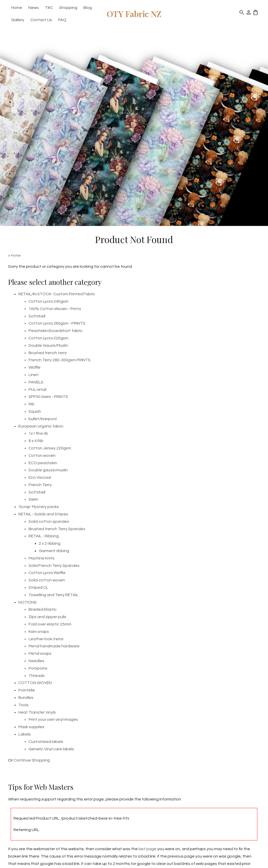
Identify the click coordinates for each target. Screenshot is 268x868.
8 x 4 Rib (36, 441)
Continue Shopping (32, 760)
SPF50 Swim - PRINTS (48, 397)
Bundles (26, 698)
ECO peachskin (43, 463)
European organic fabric (41, 426)
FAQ (62, 20)
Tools (23, 705)
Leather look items (46, 639)
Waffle (35, 367)
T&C (49, 8)
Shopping (68, 8)
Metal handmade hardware (54, 646)
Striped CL (38, 587)
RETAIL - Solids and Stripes (43, 514)
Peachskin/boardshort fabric (56, 331)
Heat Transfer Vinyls (37, 712)
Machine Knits (42, 558)
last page (148, 849)
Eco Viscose (40, 477)
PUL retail (37, 390)
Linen (34, 375)
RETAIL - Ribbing (44, 536)
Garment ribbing (54, 551)
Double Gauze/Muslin (48, 345)
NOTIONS (28, 602)
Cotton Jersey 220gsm (50, 448)
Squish (35, 411)
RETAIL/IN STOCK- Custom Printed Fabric (57, 294)
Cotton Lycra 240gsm (48, 301)
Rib (31, 404)
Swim (33, 499)
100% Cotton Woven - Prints (55, 309)
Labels (25, 734)
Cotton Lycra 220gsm (48, 338)
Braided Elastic (43, 609)
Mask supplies (31, 727)
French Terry (40, 485)
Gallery (18, 20)
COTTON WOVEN (35, 683)
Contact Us (41, 20)
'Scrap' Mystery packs (39, 507)
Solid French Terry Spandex (54, 566)
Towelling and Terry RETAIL (53, 595)
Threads (37, 676)
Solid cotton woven (47, 580)
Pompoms (38, 668)
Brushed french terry (48, 353)
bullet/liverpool (43, 419)
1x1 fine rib (38, 433)
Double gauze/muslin (48, 470)
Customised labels (46, 742)
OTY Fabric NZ (134, 14)
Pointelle (27, 690)
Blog (88, 8)
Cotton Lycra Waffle (47, 573)
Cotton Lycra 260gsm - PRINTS (57, 323)
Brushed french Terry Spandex (57, 529)
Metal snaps (40, 653)
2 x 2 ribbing (50, 543)
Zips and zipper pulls (47, 617)
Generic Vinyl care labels (51, 749)
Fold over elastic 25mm (50, 624)
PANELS (36, 382)
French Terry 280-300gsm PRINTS (60, 360)
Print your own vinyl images (53, 719)
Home (17, 8)
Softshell (37, 316)
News (34, 8)
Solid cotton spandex (49, 522)
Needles (36, 661)
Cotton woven (42, 456)
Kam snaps (39, 632)
